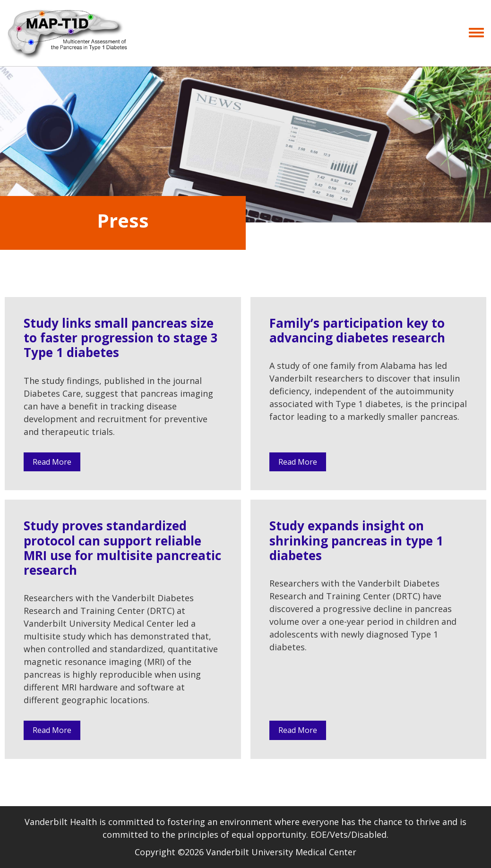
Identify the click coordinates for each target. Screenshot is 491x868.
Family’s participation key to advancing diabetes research (357, 330)
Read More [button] (52, 462)
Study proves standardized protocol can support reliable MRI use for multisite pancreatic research (122, 548)
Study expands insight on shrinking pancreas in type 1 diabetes (356, 540)
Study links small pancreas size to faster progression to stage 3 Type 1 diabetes (121, 338)
